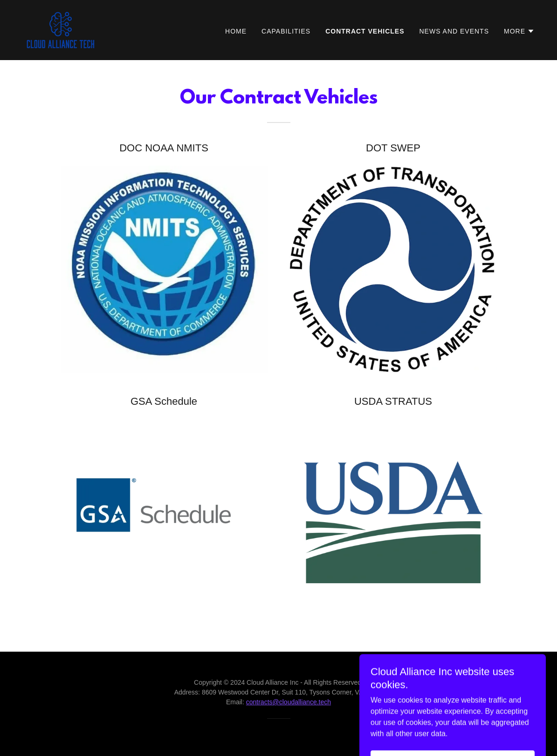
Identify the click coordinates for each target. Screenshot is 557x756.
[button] (519, 31)
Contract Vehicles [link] (365, 31)
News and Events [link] (454, 31)
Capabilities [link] (286, 31)
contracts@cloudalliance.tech (289, 702)
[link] (61, 30)
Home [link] (236, 31)
